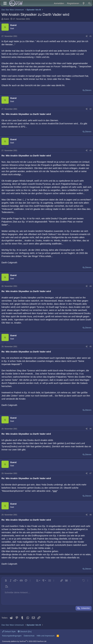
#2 (91, 109)
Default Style (9, 631)
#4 (91, 286)
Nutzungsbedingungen (12, 636)
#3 (91, 151)
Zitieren (88, 90)
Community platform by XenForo (24, 641)
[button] (6, 580)
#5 (91, 347)
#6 (91, 429)
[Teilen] (87, 36)
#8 (91, 515)
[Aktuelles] (84, 3)
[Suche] (89, 3)
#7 (91, 473)
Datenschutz (29, 636)
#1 (91, 36)
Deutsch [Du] (25, 631)
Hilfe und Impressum (46, 636)
